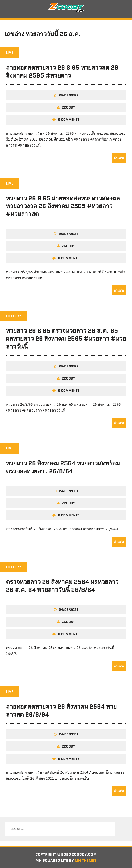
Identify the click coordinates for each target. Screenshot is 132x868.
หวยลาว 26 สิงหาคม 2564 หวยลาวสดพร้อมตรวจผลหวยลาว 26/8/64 (63, 467)
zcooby (68, 107)
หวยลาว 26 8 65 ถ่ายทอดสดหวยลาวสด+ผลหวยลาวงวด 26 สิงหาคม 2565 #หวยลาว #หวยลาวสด (63, 206)
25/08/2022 (69, 95)
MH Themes (86, 860)
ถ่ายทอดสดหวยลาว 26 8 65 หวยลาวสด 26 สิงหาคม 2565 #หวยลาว (62, 72)
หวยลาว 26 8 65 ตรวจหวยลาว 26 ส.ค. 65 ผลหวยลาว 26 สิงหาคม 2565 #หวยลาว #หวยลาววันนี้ (66, 339)
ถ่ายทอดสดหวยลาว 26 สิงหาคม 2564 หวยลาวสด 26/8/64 (61, 710)
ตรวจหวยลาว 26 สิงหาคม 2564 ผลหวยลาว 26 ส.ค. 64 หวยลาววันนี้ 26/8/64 (62, 586)
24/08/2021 (69, 491)
